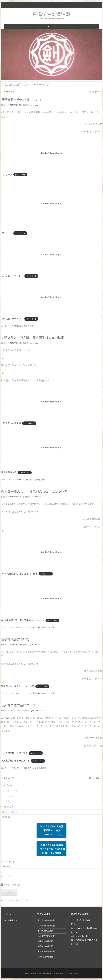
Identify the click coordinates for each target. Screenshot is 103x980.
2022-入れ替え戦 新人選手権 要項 (19, 574)
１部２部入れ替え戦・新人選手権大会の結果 (33, 338)
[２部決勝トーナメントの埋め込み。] (52, 297)
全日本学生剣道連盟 (51, 849)
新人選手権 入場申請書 (14, 753)
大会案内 (36, 627)
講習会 (5, 817)
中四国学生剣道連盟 (46, 951)
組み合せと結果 (27, 326)
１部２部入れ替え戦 (11, 423)
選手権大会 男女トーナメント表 (18, 686)
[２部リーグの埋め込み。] (52, 204)
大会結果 (15, 326)
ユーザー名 (6, 867)
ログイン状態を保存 (11, 885)
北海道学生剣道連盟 (46, 926)
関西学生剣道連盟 (45, 946)
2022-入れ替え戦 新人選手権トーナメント (23, 620)
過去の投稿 (8, 92)
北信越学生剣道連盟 (46, 936)
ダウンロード (20, 175)
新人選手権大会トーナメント (15, 761)
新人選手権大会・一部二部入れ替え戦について (34, 491)
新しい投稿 (96, 92)
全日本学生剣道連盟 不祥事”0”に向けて (51, 830)
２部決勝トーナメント (12, 319)
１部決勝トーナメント (12, 276)
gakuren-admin (36, 105)
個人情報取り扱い (12, 920)
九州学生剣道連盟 (45, 957)
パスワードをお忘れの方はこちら (15, 900)
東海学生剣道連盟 (51, 14)
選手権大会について (15, 639)
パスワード (6, 876)
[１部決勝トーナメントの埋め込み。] (52, 254)
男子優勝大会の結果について (22, 100)
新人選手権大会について (18, 705)
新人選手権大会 (9, 472)
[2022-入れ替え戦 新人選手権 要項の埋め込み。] (52, 552)
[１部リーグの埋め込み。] (52, 153)
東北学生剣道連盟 (45, 931)
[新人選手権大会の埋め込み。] (52, 448)
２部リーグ (7, 233)
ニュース (28, 627)
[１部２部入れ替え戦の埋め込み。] (52, 402)
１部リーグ (7, 174)
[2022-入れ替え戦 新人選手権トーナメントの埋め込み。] (52, 599)
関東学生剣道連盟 (45, 941)
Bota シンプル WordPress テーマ (41, 973)
